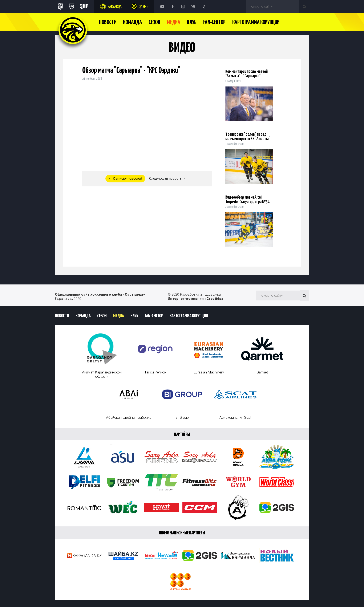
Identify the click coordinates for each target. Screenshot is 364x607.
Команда (132, 23)
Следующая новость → (167, 179)
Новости (108, 23)
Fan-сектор (214, 23)
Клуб (192, 23)
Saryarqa (115, 7)
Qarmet (144, 7)
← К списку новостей (125, 179)
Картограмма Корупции (256, 23)
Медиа (173, 23)
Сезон (154, 23)
